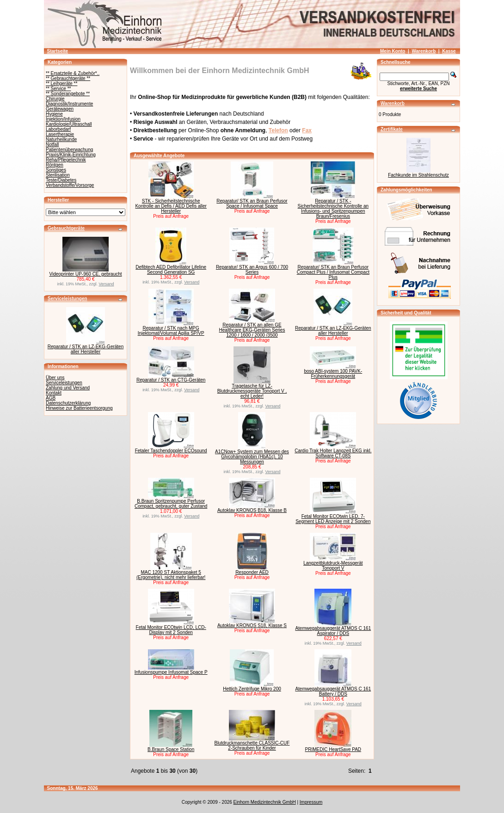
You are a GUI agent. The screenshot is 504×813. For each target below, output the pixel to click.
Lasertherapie (60, 134)
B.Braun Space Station (171, 749)
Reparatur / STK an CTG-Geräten (171, 380)
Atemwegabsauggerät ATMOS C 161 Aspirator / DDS (333, 631)
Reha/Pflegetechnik (66, 160)
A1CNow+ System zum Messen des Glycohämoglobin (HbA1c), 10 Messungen (252, 457)
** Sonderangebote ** (68, 94)
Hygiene (54, 114)
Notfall (52, 145)
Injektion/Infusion (63, 119)
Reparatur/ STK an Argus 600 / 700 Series (252, 270)
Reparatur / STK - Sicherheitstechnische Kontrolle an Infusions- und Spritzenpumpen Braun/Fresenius (333, 209)
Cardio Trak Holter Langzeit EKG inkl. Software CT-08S (333, 453)
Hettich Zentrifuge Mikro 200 (252, 689)
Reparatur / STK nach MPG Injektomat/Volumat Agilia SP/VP (171, 331)
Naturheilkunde (61, 139)
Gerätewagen (60, 109)
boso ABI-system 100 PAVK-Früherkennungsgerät (333, 374)
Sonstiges (56, 170)
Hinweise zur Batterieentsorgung (79, 408)
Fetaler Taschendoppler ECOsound (171, 451)
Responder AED (252, 572)
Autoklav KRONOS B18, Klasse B (252, 510)
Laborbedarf (58, 129)
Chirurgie (55, 99)
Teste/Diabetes (61, 180)
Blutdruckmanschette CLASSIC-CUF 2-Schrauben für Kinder (252, 745)
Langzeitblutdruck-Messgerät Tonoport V (333, 566)
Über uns (55, 378)
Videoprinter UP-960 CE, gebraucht (85, 274)
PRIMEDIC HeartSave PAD (333, 749)
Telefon (278, 130)
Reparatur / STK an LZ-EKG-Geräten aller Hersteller (86, 349)
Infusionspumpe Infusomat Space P (171, 672)
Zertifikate (392, 129)
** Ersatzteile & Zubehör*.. (73, 73)
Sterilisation (58, 175)
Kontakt (54, 393)
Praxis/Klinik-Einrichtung (71, 155)
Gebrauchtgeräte (66, 228)
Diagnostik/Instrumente (69, 104)
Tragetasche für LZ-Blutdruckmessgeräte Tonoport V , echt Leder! (252, 391)
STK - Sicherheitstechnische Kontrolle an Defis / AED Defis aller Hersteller (171, 206)
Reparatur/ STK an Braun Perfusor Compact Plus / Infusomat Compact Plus (333, 272)
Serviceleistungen (68, 299)
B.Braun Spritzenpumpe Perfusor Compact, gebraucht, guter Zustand (171, 504)
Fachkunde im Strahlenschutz (418, 175)
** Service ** (58, 89)
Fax (307, 130)
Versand (107, 284)
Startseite (58, 51)
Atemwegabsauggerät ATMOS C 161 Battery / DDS (333, 691)
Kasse (449, 51)
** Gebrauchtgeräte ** (68, 78)
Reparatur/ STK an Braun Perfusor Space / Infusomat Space (252, 203)
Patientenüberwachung (69, 150)
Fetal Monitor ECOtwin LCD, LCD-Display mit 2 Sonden (171, 630)
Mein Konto (393, 51)
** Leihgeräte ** (61, 83)
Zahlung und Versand (68, 388)
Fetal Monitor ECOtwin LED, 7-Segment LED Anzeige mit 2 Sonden (333, 519)
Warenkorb (424, 51)
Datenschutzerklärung (68, 403)
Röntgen (55, 165)
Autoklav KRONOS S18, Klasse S (252, 625)
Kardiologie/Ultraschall (69, 124)
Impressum (311, 802)
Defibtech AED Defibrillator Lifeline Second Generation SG (171, 270)
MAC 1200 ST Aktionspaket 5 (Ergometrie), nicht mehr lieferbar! (171, 575)
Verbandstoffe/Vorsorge (70, 185)
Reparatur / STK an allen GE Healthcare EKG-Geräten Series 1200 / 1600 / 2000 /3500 (252, 330)
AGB (51, 398)
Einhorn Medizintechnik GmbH (265, 802)
